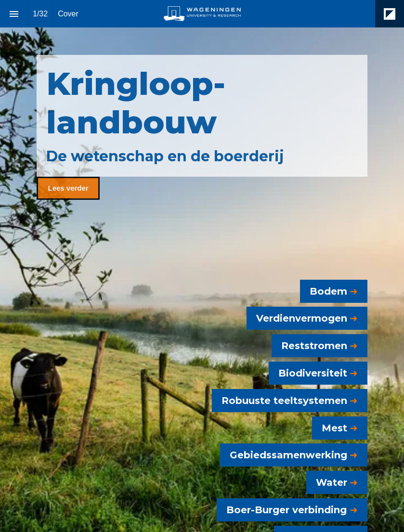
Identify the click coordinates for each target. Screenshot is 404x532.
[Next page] (380, 493)
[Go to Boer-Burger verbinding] (292, 510)
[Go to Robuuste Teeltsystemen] (290, 401)
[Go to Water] (337, 482)
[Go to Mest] (340, 428)
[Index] (14, 14)
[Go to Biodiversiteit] (318, 373)
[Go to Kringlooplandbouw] (68, 188)
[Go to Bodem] (334, 291)
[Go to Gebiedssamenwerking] (294, 455)
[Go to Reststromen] (319, 346)
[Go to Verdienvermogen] (307, 318)
